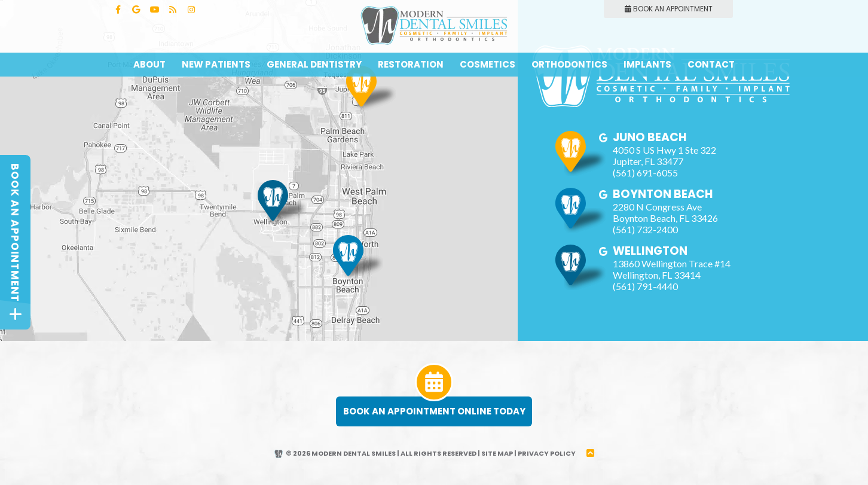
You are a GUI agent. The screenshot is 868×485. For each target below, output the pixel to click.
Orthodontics (569, 64)
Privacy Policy (547, 453)
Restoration (411, 64)
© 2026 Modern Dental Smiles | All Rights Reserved (375, 453)
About (149, 64)
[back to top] (590, 453)
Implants (647, 64)
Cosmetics (488, 64)
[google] (603, 138)
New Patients (216, 64)
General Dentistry (314, 64)
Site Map (497, 453)
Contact (711, 64)
